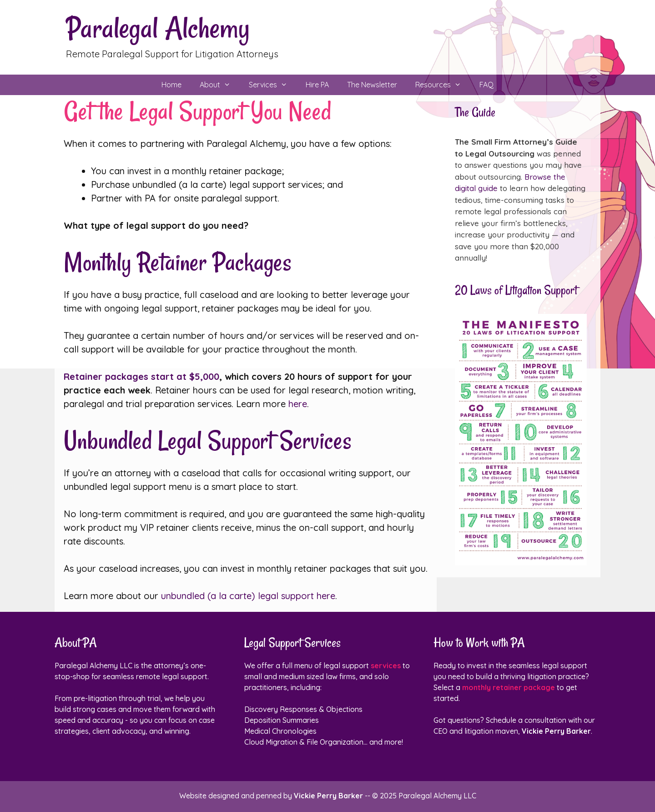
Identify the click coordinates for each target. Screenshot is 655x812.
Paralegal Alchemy (158, 28)
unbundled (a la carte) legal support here (248, 596)
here (298, 404)
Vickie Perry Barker (328, 796)
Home (171, 85)
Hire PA (317, 85)
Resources (443, 85)
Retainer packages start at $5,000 (141, 376)
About (220, 85)
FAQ (486, 85)
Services (273, 85)
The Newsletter (372, 85)
